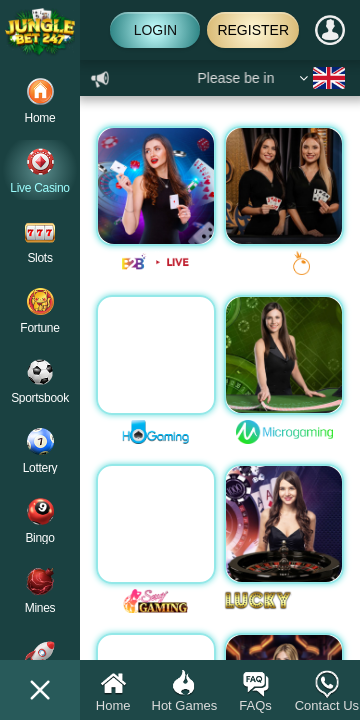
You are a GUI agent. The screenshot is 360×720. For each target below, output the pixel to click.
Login (156, 30)
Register (253, 30)
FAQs (255, 690)
